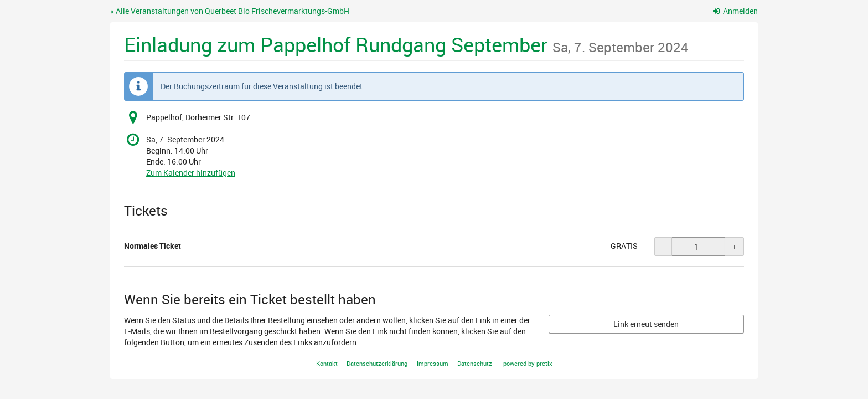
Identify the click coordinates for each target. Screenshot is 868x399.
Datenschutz (475, 363)
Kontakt (327, 363)
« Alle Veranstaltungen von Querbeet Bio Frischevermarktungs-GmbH (230, 11)
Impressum (433, 363)
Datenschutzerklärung (377, 363)
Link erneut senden (646, 324)
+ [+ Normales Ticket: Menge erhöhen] (735, 246)
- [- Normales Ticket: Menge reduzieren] (663, 246)
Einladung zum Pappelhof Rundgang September (406, 44)
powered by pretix (528, 363)
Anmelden (736, 11)
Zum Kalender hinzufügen (191, 173)
